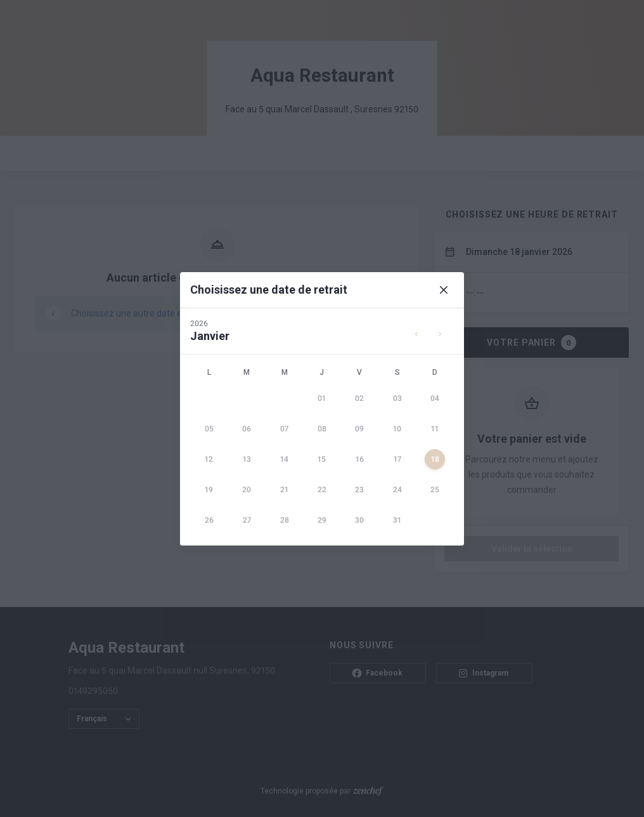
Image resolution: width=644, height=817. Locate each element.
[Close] (444, 290)
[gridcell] (322, 398)
